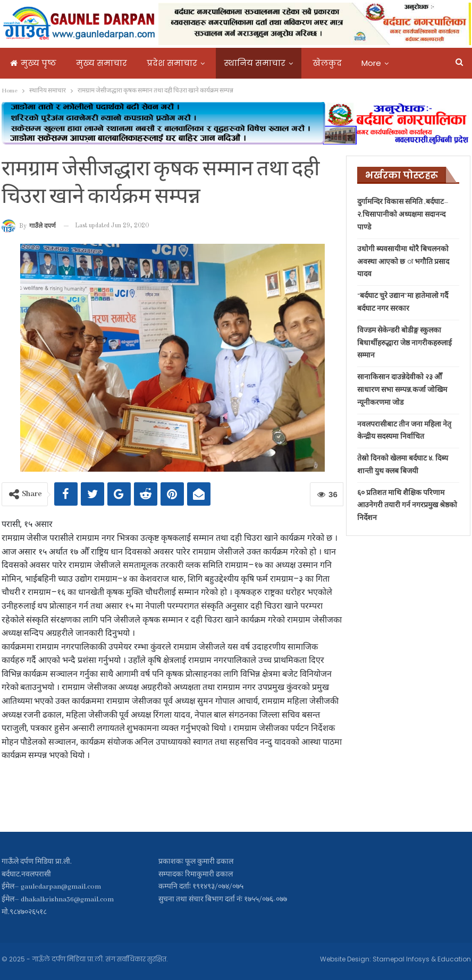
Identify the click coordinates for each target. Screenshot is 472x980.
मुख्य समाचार (102, 63)
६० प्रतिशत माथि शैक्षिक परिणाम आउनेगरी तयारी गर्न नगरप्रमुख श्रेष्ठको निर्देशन (407, 506)
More (371, 63)
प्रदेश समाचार (172, 63)
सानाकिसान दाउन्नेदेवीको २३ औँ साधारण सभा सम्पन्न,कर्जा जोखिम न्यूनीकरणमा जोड (402, 390)
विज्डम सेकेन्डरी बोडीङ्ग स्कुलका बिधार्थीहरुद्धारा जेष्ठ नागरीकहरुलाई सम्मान (404, 343)
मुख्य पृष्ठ (33, 63)
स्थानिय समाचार (255, 63)
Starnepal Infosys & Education (422, 959)
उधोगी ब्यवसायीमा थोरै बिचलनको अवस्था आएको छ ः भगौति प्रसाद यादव (403, 262)
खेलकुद (327, 63)
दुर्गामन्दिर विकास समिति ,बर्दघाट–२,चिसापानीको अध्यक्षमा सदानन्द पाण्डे (403, 215)
